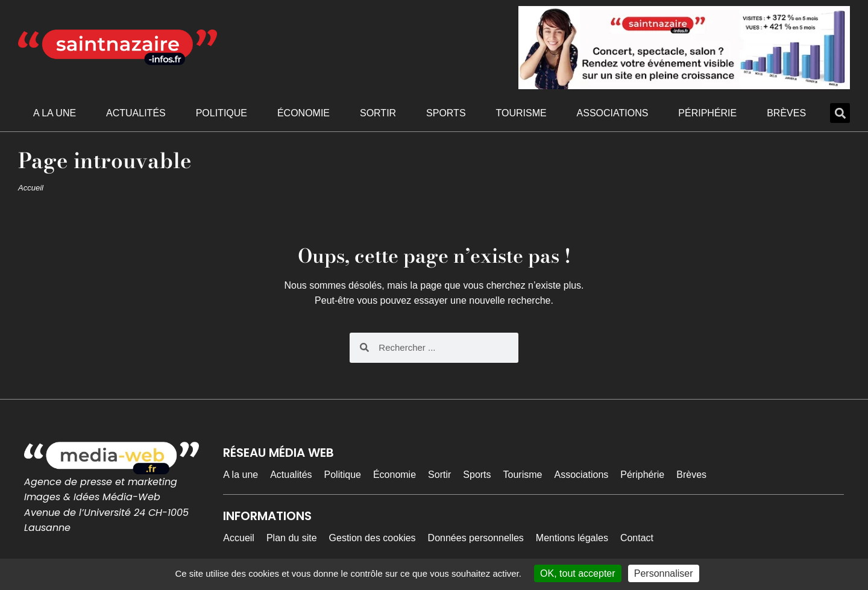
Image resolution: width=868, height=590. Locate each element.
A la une (55, 113)
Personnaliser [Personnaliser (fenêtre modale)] (664, 573)
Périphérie (707, 113)
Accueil (31, 188)
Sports (446, 113)
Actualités (136, 113)
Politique (222, 113)
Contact (637, 538)
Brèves (786, 113)
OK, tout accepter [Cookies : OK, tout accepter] (578, 573)
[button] (840, 113)
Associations (613, 113)
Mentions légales (572, 538)
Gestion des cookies (373, 538)
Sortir (378, 113)
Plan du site (292, 538)
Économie (303, 113)
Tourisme (521, 113)
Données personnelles (476, 538)
